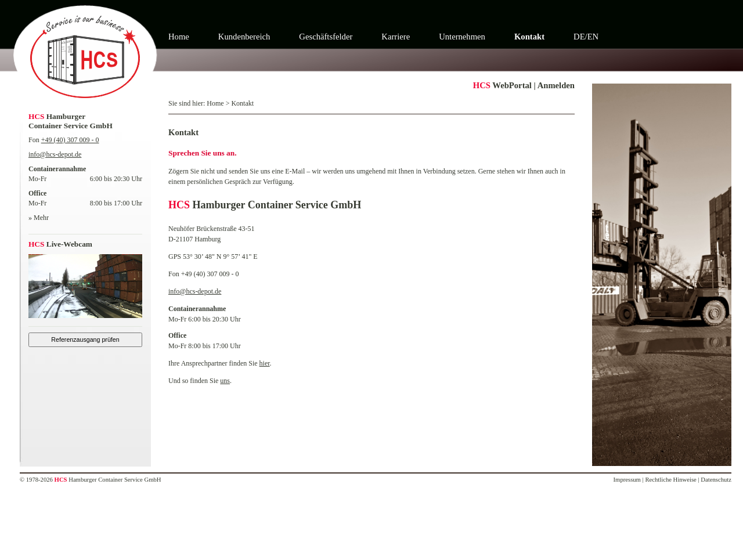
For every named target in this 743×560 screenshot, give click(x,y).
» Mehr (39, 218)
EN (593, 37)
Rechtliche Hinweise (670, 480)
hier (265, 363)
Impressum (627, 480)
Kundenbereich (244, 37)
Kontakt (529, 37)
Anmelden (556, 85)
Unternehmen (462, 37)
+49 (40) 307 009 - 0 (70, 140)
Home (179, 37)
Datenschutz (716, 480)
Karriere (396, 37)
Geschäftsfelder (326, 37)
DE (579, 37)
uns (225, 381)
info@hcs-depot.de (55, 154)
